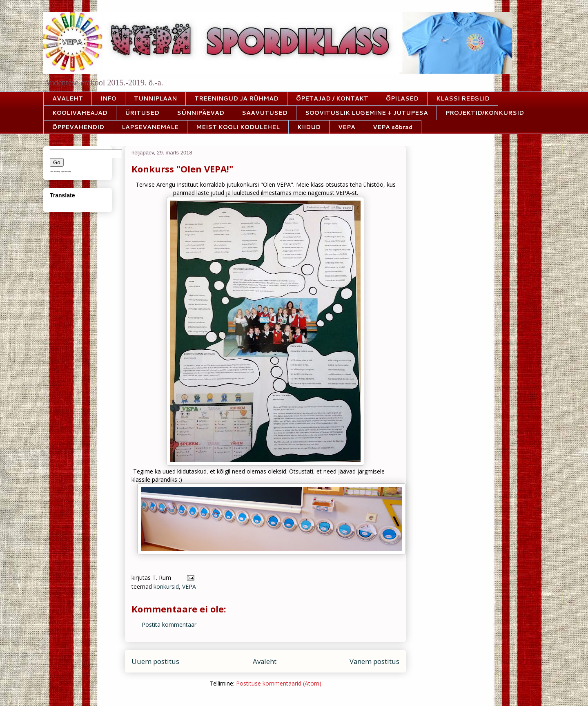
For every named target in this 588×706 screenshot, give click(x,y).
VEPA (347, 127)
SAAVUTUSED (265, 113)
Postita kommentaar (169, 624)
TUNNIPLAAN (155, 98)
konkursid (166, 586)
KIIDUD (309, 127)
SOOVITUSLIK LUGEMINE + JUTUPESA (366, 113)
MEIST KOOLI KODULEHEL (238, 127)
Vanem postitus (374, 661)
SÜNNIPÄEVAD (200, 113)
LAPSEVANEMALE (150, 127)
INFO (108, 98)
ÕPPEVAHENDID (78, 127)
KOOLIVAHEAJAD (80, 113)
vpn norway (66, 171)
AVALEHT (68, 98)
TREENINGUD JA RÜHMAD (236, 98)
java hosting (55, 171)
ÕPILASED (402, 98)
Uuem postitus (155, 661)
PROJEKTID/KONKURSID (485, 113)
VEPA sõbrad (393, 127)
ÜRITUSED (142, 113)
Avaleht (265, 661)
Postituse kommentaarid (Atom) (279, 683)
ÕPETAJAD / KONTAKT (332, 98)
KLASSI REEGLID (463, 98)
